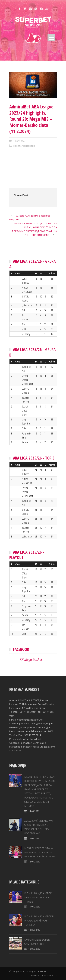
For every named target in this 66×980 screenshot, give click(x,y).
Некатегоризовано (24, 146)
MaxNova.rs (50, 975)
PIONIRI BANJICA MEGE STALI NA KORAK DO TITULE (38, 897)
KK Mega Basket (31, 660)
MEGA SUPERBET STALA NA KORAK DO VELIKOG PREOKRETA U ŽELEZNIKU (40, 852)
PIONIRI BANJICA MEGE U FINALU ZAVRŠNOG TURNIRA (39, 921)
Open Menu (51, 38)
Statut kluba (16, 751)
